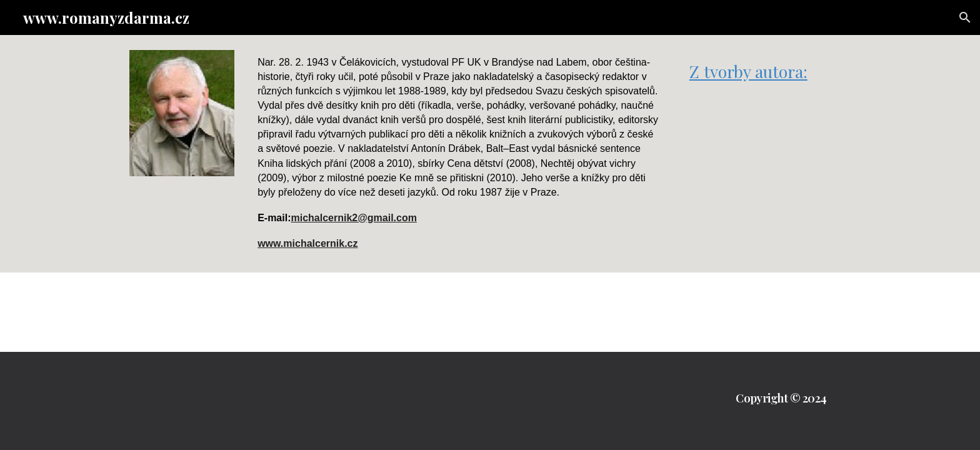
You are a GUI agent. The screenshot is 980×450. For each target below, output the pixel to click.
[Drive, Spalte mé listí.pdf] (767, 155)
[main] (459, 154)
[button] (965, 17)
